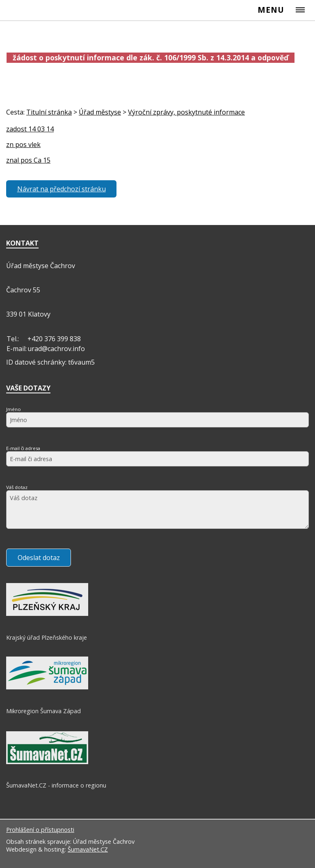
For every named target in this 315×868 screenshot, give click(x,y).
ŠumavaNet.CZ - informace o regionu (56, 785)
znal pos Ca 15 (28, 160)
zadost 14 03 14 (30, 129)
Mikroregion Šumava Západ (43, 711)
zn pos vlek (23, 145)
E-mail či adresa (23, 448)
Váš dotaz (17, 487)
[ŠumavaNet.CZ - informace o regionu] (47, 762)
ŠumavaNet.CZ (88, 849)
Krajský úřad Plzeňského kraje (47, 637)
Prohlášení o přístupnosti (40, 830)
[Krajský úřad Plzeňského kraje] (47, 614)
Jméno (14, 409)
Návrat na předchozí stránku (62, 189)
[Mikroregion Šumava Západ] (47, 687)
